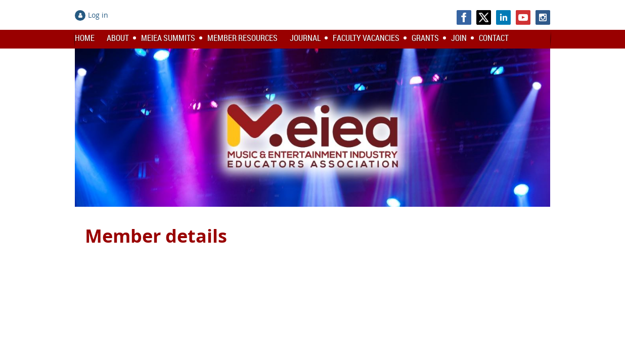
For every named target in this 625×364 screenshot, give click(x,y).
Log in (98, 15)
